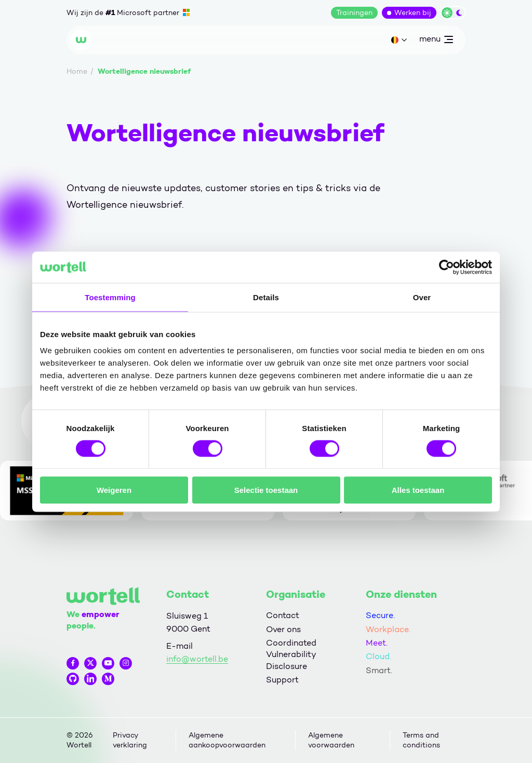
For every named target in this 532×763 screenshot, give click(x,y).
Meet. (377, 643)
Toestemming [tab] (110, 297)
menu (436, 41)
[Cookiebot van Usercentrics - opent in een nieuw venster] (447, 267)
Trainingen (354, 13)
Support (282, 680)
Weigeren (114, 490)
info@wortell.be (197, 659)
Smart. (379, 670)
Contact (283, 615)
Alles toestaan (418, 490)
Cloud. (378, 656)
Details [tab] (266, 297)
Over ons (283, 629)
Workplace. (388, 629)
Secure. (380, 615)
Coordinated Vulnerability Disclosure (291, 654)
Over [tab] (422, 297)
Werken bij (413, 13)
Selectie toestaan (266, 490)
